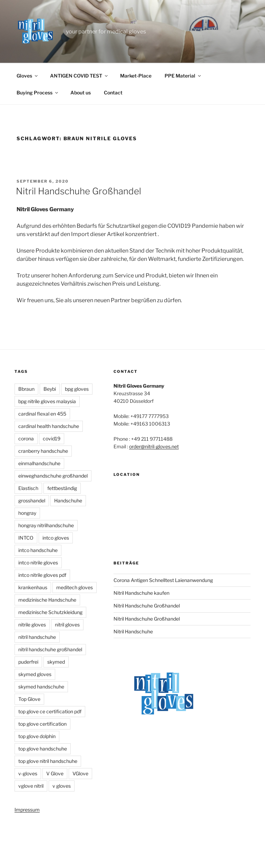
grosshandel (32, 501)
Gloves (28, 76)
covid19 (52, 438)
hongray (27, 513)
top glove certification (42, 724)
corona (26, 438)
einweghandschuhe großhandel (53, 476)
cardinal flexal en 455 (42, 414)
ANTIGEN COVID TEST (79, 76)
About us (81, 93)
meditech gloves (75, 587)
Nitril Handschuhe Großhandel (78, 191)
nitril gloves (67, 625)
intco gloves (56, 538)
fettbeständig (62, 488)
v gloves (62, 786)
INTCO (26, 538)
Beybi (50, 389)
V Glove (55, 773)
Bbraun (26, 389)
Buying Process (38, 93)
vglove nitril (31, 786)
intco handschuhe (38, 550)
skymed (56, 662)
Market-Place (136, 76)
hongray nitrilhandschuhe (46, 525)
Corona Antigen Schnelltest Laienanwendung (163, 580)
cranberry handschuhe (43, 451)
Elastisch (28, 488)
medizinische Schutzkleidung (50, 612)
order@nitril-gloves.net (154, 446)
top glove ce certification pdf (50, 711)
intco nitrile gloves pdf (42, 575)
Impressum (27, 810)
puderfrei (28, 662)
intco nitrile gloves (38, 563)
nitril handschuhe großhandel (50, 649)
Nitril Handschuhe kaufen (141, 593)
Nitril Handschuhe (133, 631)
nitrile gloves (32, 625)
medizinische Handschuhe (47, 600)
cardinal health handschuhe (49, 426)
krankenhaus (33, 587)
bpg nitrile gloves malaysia (47, 401)
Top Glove (29, 699)
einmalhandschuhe (39, 463)
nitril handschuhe (37, 637)
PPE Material (183, 76)
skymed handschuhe (41, 687)
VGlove (80, 773)
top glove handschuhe (43, 749)
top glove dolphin (37, 736)
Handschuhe (68, 501)
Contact (113, 93)
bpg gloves (77, 389)
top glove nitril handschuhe (48, 761)
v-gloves (28, 773)
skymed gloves (35, 674)
